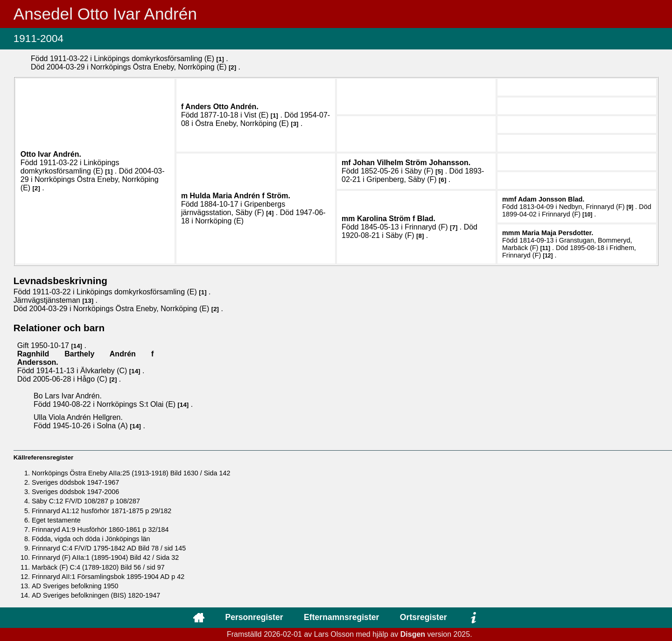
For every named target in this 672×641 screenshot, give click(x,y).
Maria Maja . (557, 233)
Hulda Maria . (240, 196)
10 (587, 215)
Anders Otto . (222, 107)
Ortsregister (423, 617)
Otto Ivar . (51, 154)
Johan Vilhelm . (412, 163)
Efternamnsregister (341, 617)
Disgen (413, 634)
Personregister (254, 617)
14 (77, 346)
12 (548, 256)
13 (88, 301)
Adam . (551, 199)
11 (545, 248)
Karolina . (396, 219)
